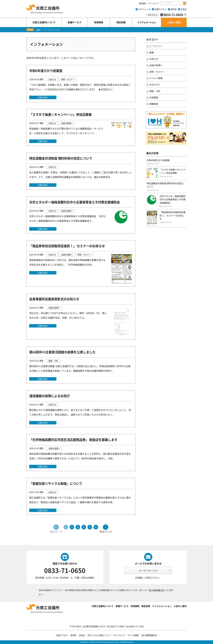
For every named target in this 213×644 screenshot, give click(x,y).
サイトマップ (153, 3)
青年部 (174, 9)
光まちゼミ (155, 84)
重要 (152, 52)
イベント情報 (156, 78)
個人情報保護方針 (156, 590)
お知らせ (154, 59)
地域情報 (135, 606)
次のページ (106, 531)
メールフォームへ (148, 570)
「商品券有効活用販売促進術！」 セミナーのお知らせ (67, 246)
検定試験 (146, 606)
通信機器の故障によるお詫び (50, 396)
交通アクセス (160, 9)
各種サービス (122, 606)
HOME (38, 30)
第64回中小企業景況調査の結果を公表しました (62, 352)
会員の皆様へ (156, 65)
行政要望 (154, 97)
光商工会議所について (103, 606)
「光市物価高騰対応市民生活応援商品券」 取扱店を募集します (73, 440)
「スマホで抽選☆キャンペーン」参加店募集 (60, 114)
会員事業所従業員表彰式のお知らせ (54, 299)
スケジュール (144, 9)
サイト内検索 (133, 635)
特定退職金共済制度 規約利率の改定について (61, 158)
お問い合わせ (152, 15)
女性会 (184, 9)
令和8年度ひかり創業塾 (46, 71)
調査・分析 (155, 91)
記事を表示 (43, 97)
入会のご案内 (180, 606)
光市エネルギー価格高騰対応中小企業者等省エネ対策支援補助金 (75, 202)
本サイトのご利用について (99, 635)
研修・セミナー (157, 72)
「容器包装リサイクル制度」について (56, 483)
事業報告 (154, 104)
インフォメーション (162, 606)
